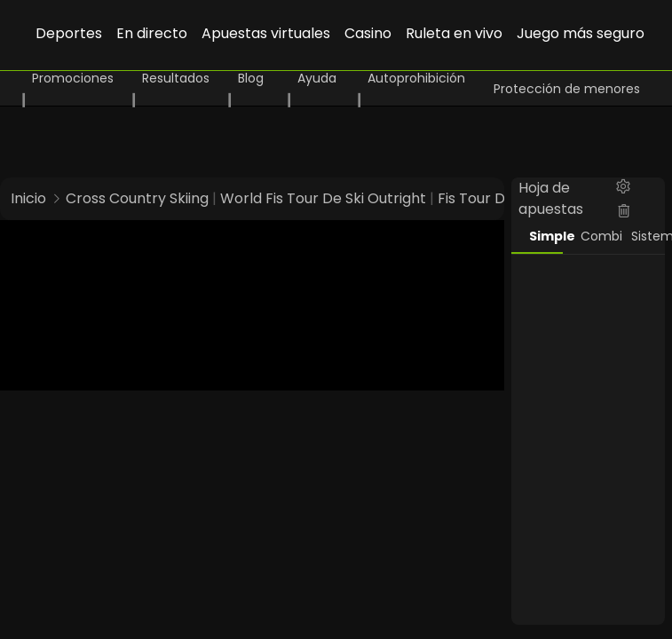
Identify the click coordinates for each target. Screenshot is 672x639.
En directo (152, 33)
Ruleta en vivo (454, 33)
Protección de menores (567, 89)
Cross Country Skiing (137, 198)
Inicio (28, 198)
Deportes (69, 33)
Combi (597, 236)
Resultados (176, 78)
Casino (368, 33)
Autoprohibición (416, 78)
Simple (546, 236)
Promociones (73, 78)
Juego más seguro (581, 33)
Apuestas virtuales (266, 33)
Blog (251, 78)
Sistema (648, 236)
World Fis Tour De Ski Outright (323, 198)
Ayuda (317, 78)
